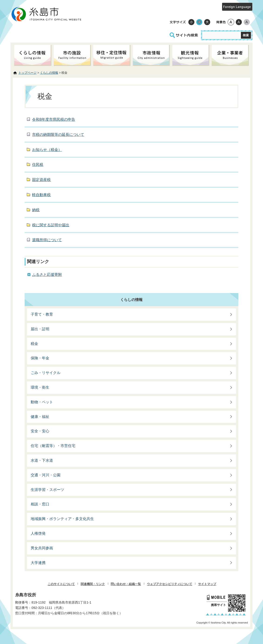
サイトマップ (207, 584)
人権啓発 (38, 533)
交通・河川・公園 (46, 475)
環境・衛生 (40, 387)
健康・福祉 (40, 417)
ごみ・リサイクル (46, 373)
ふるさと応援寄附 (47, 275)
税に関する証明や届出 (51, 225)
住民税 (38, 165)
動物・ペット (42, 402)
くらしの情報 (49, 73)
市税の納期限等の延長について (58, 135)
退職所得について (47, 240)
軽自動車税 (41, 195)
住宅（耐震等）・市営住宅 (53, 446)
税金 (34, 344)
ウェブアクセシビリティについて (170, 584)
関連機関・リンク (93, 584)
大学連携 (38, 563)
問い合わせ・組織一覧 (126, 584)
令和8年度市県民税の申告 (54, 119)
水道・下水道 (42, 460)
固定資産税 (41, 180)
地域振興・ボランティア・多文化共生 (62, 519)
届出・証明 (40, 329)
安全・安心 (40, 431)
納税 (36, 210)
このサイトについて (61, 584)
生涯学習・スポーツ (47, 490)
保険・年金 (40, 358)
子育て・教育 (42, 314)
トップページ (27, 73)
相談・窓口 (40, 504)
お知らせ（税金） (47, 150)
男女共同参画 (42, 548)
